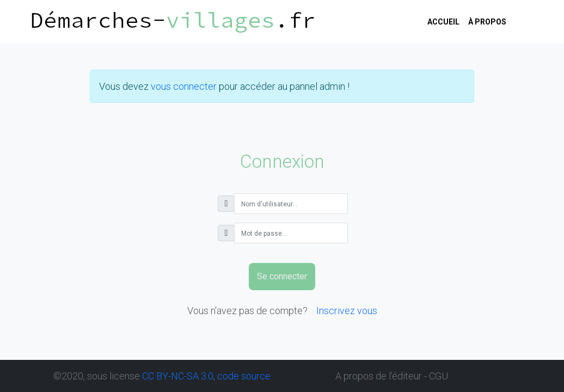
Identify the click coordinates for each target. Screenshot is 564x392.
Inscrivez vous (347, 311)
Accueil (443, 22)
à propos (487, 22)
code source (244, 376)
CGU (439, 376)
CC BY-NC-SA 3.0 (178, 376)
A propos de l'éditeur (379, 376)
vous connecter (184, 86)
